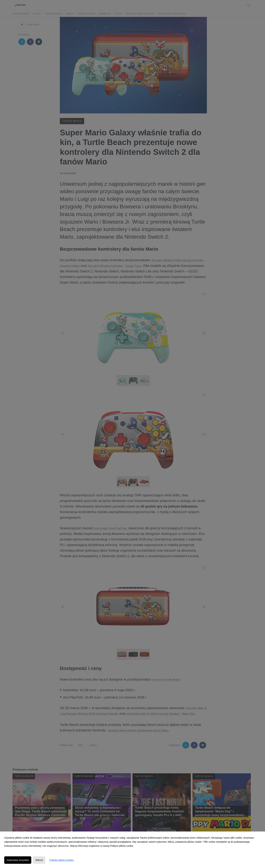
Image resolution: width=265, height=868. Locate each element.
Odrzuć (39, 860)
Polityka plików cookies (61, 860)
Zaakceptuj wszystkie (18, 860)
